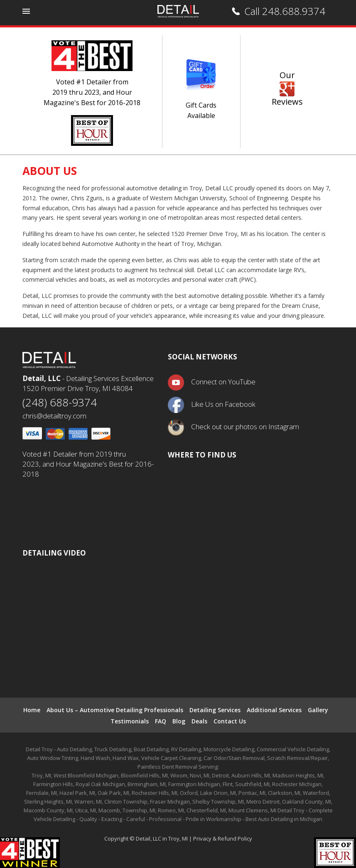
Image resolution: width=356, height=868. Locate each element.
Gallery (318, 710)
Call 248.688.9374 (285, 11)
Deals (199, 721)
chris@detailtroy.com (54, 416)
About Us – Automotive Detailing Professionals (115, 710)
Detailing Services (215, 710)
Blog (179, 721)
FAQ (161, 721)
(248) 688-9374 (60, 402)
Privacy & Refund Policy (223, 838)
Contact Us (230, 721)
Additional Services (274, 710)
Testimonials (130, 721)
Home (32, 710)
